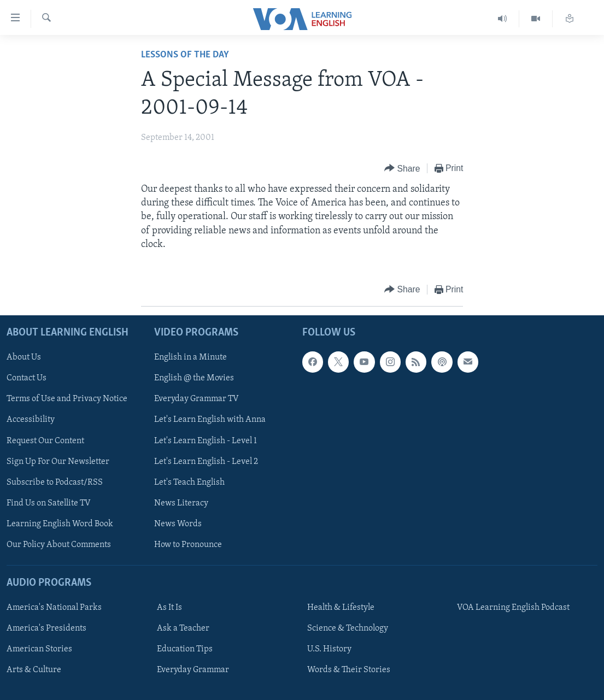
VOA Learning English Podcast (513, 608)
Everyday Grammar (193, 670)
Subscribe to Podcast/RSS (55, 483)
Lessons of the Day (185, 55)
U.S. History (329, 649)
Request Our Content (45, 441)
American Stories (39, 649)
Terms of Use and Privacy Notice (67, 399)
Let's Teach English (189, 483)
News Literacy (181, 503)
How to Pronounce (188, 545)
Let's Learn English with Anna (210, 420)
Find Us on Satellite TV (49, 503)
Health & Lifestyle (341, 608)
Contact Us (27, 378)
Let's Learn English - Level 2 (206, 462)
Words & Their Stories (349, 670)
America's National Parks (54, 608)
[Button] (402, 169)
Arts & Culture (34, 670)
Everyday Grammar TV (197, 399)
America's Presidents (46, 628)
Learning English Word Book (60, 524)
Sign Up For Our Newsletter (58, 462)
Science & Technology (348, 628)
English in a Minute (190, 357)
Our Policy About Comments (59, 545)
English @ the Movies (194, 378)
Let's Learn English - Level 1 (206, 441)
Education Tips (185, 649)
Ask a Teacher (183, 628)
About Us (24, 357)
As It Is (169, 608)
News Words (178, 524)
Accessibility (31, 420)
